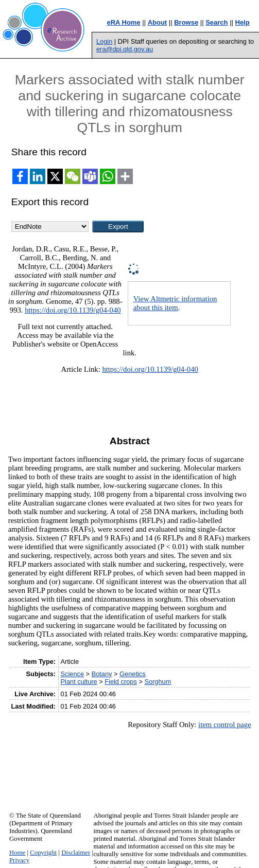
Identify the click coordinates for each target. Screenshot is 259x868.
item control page (225, 725)
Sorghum (158, 682)
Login (104, 41)
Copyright (43, 853)
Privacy (19, 860)
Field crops (121, 682)
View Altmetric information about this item (175, 303)
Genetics (133, 674)
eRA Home (123, 22)
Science (73, 674)
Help (243, 22)
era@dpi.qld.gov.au (125, 49)
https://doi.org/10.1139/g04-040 (73, 310)
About (158, 22)
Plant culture (79, 682)
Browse (186, 22)
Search (217, 22)
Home (17, 853)
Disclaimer (76, 853)
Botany (102, 674)
